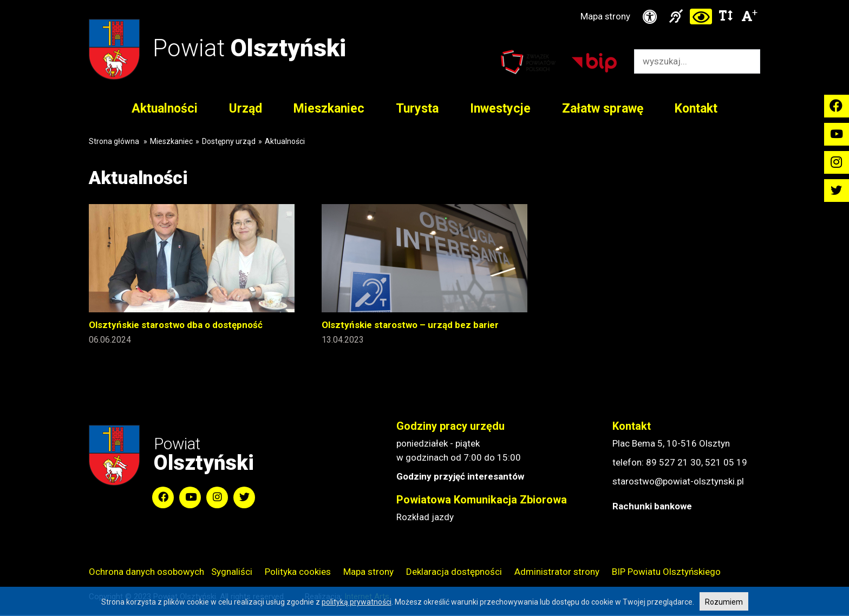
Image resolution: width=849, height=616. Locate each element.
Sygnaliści (232, 573)
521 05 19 (726, 463)
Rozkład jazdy (425, 518)
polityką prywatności (357, 602)
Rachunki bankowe (652, 507)
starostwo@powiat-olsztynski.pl (678, 482)
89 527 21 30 (674, 463)
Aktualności (165, 109)
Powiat (252, 48)
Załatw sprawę (603, 109)
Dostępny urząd (229, 142)
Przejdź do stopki (425, 0)
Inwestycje (500, 109)
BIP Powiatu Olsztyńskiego (666, 573)
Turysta (417, 109)
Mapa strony (604, 17)
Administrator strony (557, 573)
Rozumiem (724, 602)
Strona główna (114, 142)
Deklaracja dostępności (454, 573)
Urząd (246, 109)
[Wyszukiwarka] (686, 62)
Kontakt (696, 109)
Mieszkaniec (329, 109)
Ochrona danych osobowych (146, 573)
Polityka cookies (298, 573)
